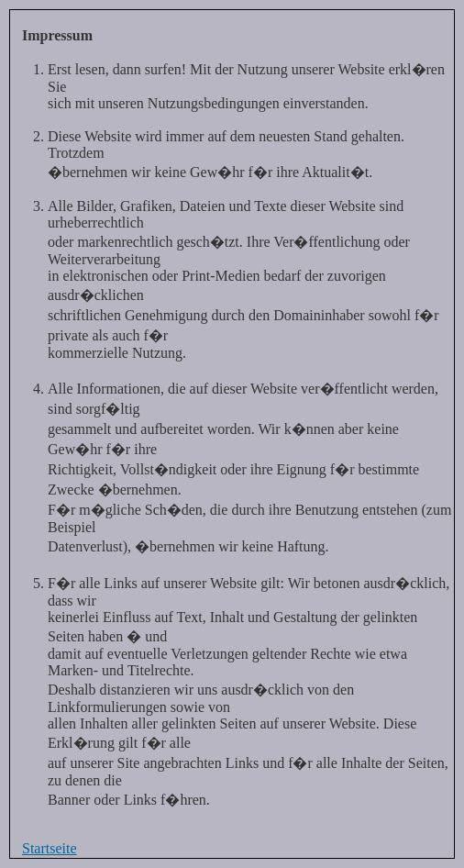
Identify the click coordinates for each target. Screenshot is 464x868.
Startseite (50, 848)
